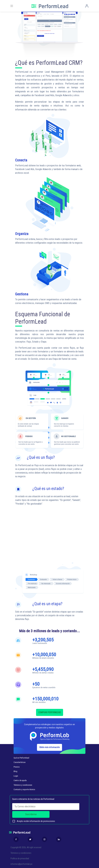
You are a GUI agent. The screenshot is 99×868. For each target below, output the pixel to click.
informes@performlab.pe (21, 864)
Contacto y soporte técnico (24, 789)
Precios (17, 767)
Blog (15, 771)
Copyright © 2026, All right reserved (26, 847)
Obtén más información (50, 747)
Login (16, 776)
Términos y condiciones (23, 785)
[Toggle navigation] (12, 6)
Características (20, 762)
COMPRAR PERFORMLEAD (50, 712)
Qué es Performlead (21, 758)
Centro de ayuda (20, 780)
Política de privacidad (20, 858)
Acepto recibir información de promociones (34, 821)
